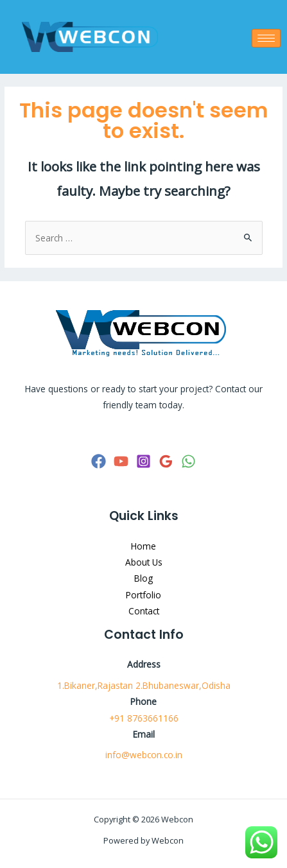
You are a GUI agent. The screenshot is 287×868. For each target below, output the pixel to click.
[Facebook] (99, 461)
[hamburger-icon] (266, 38)
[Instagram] (143, 461)
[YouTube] (121, 461)
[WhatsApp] (188, 461)
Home (143, 546)
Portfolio (143, 595)
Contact (144, 611)
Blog (143, 578)
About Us (144, 562)
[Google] (166, 461)
